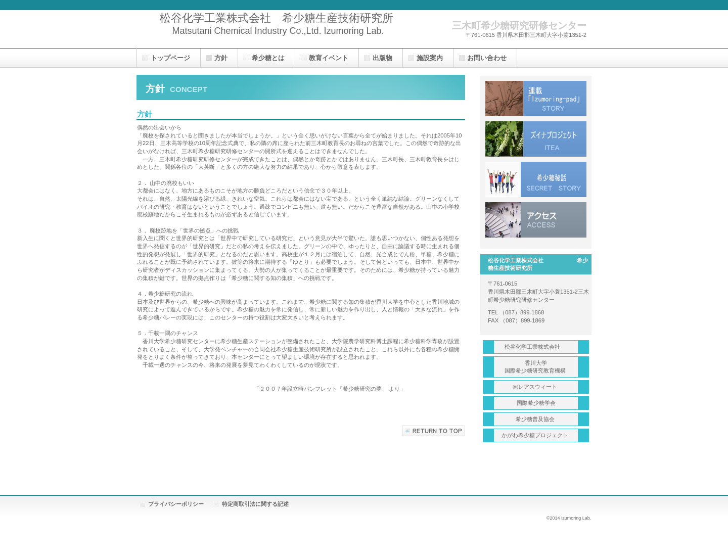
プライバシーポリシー (176, 504)
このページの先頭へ (434, 431)
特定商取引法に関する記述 (255, 504)
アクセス (536, 220)
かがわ (536, 435)
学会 (536, 403)
